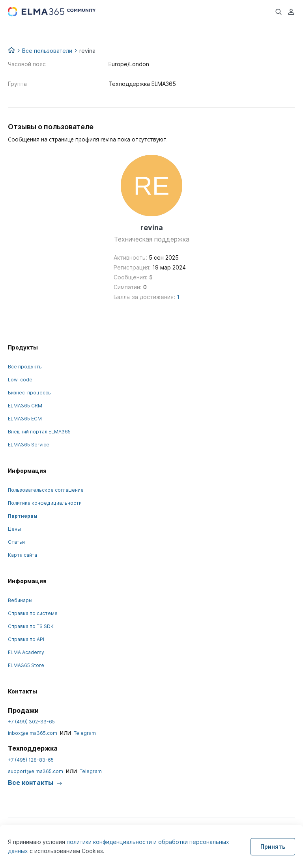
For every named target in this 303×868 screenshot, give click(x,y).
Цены (14, 529)
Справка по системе (33, 613)
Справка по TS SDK (31, 626)
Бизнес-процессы (30, 393)
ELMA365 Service (29, 445)
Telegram (85, 733)
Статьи (16, 542)
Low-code (20, 380)
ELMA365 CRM (25, 406)
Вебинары (20, 600)
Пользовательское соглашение (46, 490)
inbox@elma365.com (33, 733)
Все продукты (25, 367)
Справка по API (26, 639)
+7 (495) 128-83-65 (31, 760)
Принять (273, 847)
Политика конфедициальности (45, 503)
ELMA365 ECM (25, 419)
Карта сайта (22, 555)
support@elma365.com (36, 771)
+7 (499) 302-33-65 (31, 722)
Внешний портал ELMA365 (39, 432)
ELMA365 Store (26, 665)
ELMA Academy (26, 652)
